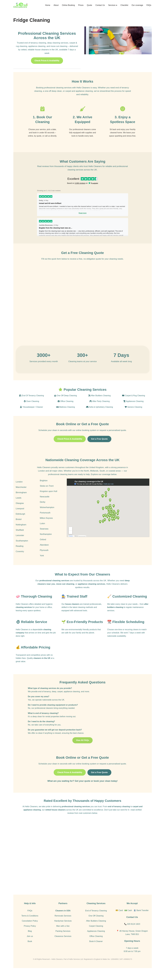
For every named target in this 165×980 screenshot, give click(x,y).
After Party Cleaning (99, 406)
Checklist (124, 5)
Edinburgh (21, 519)
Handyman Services (63, 928)
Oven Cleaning (31, 406)
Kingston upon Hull (49, 497)
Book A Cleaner (96, 949)
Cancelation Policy (30, 928)
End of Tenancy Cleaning (96, 918)
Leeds (19, 503)
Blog (30, 938)
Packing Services (63, 938)
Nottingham (21, 530)
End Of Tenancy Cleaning (32, 401)
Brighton (44, 486)
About (55, 5)
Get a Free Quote (100, 444)
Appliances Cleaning (133, 406)
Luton (42, 529)
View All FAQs (82, 747)
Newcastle (45, 502)
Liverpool (20, 514)
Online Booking (67, 5)
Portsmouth (45, 518)
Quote (89, 5)
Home (46, 5)
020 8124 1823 (134, 931)
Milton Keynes (46, 523)
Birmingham (21, 498)
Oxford (43, 545)
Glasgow (20, 509)
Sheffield (20, 535)
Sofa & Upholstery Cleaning (99, 412)
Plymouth (44, 556)
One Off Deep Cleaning (65, 401)
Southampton (22, 546)
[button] (116, 5)
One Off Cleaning (96, 923)
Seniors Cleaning (133, 412)
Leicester (20, 541)
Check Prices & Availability (47, 61)
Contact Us (99, 5)
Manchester (21, 492)
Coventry (20, 557)
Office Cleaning (66, 406)
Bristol (19, 525)
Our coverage (137, 5)
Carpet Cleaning (96, 933)
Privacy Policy (30, 933)
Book (30, 949)
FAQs (149, 5)
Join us (30, 944)
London (19, 487)
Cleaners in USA (63, 918)
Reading (20, 551)
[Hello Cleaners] (21, 5)
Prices (80, 5)
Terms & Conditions (30, 923)
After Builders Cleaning (99, 401)
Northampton (46, 540)
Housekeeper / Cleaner (32, 412)
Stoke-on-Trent (47, 491)
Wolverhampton (47, 513)
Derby (43, 507)
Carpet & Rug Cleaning (133, 401)
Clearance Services (63, 944)
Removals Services (63, 923)
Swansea (44, 534)
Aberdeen (44, 550)
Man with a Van (63, 933)
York (42, 561)
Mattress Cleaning (66, 412)
